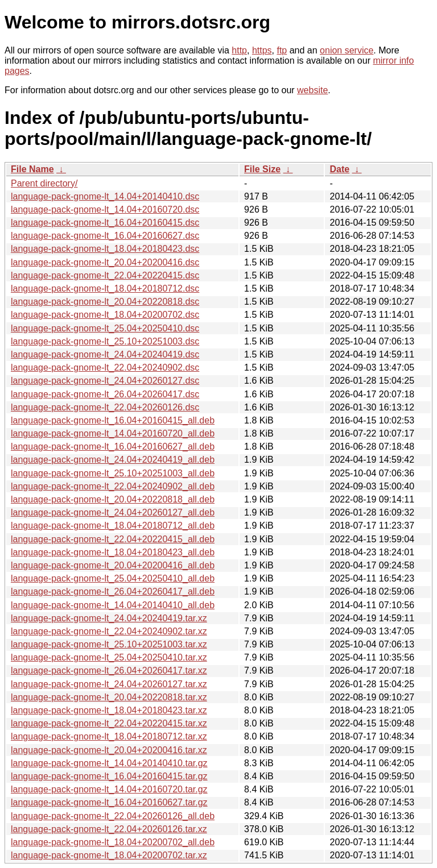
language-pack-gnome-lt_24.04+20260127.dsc (105, 381)
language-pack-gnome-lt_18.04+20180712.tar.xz (109, 736)
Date (339, 169)
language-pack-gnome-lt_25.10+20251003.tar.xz (109, 644)
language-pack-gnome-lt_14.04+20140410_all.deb (113, 605)
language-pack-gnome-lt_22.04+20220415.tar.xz (109, 723)
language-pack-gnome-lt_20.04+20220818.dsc (105, 302)
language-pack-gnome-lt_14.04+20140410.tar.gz (109, 763)
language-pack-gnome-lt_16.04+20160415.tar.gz (109, 776)
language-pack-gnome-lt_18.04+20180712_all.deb (113, 526)
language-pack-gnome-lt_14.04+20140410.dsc (105, 196)
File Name (32, 169)
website (312, 90)
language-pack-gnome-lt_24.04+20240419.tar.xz (109, 618)
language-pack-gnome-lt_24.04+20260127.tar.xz (109, 684)
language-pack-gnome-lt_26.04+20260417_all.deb (113, 591)
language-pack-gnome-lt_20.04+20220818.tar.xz (109, 697)
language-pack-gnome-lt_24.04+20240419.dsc (105, 354)
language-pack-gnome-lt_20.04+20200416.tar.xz (109, 750)
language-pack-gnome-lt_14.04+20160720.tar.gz (109, 789)
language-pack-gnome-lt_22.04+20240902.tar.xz (109, 631)
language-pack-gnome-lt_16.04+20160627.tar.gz (109, 802)
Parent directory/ (44, 183)
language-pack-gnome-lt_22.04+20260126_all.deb (113, 816)
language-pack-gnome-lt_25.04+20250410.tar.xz (109, 657)
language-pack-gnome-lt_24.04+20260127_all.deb (113, 512)
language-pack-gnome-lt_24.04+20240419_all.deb (113, 460)
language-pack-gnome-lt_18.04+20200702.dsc (105, 315)
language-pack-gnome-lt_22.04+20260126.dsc (105, 407)
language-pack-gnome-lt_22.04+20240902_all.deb (113, 486)
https (262, 50)
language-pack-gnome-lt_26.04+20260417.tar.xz (109, 670)
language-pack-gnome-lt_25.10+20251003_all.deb (113, 473)
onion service (347, 50)
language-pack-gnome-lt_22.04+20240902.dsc (105, 367)
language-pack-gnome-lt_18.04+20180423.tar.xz (109, 710)
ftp (282, 50)
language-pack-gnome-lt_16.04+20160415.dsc (105, 223)
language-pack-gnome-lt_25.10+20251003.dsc (105, 341)
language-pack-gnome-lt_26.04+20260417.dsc (105, 394)
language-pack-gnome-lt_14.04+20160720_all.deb (113, 433)
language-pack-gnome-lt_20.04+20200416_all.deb (113, 565)
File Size (262, 169)
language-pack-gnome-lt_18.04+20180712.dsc (105, 288)
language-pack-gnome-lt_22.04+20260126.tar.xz (109, 829)
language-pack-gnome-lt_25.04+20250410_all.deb (113, 578)
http (239, 50)
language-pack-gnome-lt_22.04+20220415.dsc (105, 275)
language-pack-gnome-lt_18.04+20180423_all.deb (113, 552)
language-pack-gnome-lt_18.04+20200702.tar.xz (109, 855)
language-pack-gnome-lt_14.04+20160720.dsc (105, 209)
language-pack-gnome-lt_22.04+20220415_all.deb (113, 539)
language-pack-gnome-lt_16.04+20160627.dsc (105, 236)
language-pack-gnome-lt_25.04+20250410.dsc (105, 328)
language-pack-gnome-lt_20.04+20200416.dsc (105, 262)
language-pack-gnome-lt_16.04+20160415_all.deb (113, 420)
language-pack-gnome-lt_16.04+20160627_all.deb (113, 447)
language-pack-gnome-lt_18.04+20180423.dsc (105, 249)
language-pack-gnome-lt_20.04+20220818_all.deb (113, 499)
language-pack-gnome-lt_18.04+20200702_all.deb (113, 842)
